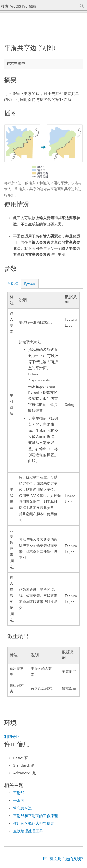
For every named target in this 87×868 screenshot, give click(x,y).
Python (30, 284)
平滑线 (19, 793)
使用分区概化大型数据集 (34, 823)
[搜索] (82, 6)
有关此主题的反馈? (66, 859)
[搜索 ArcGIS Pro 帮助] (39, 6)
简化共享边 (23, 808)
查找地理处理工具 (28, 831)
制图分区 (12, 737)
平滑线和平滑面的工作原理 (35, 816)
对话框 (13, 284)
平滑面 (19, 801)
